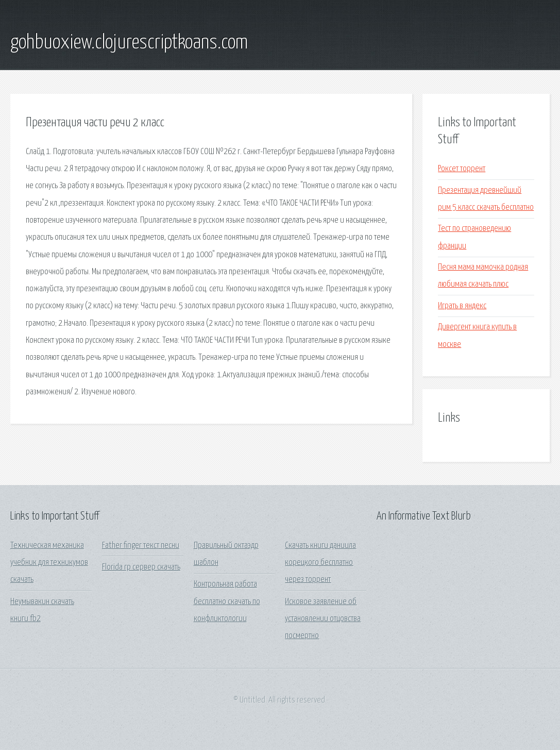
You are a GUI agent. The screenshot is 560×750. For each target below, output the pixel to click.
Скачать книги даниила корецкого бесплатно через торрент (320, 563)
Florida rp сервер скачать (141, 567)
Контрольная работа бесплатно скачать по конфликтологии (227, 602)
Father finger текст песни (141, 546)
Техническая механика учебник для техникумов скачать (49, 563)
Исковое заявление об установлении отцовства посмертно (323, 619)
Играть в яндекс (462, 306)
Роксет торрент (462, 169)
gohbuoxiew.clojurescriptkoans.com (129, 43)
